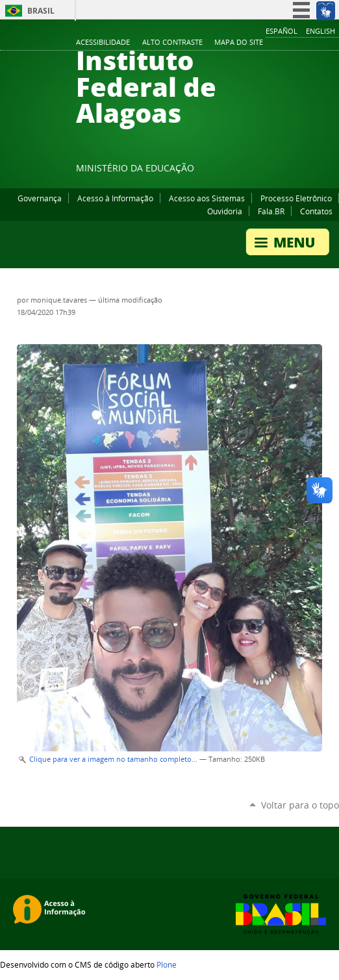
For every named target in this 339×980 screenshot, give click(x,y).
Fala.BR (271, 211)
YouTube (284, 171)
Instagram (300, 171)
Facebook (268, 171)
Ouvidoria (225, 211)
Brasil (41, 11)
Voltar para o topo (300, 805)
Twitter (316, 171)
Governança (40, 198)
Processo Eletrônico (296, 198)
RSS (333, 171)
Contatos (316, 211)
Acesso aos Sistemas (207, 198)
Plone (167, 964)
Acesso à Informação (115, 198)
